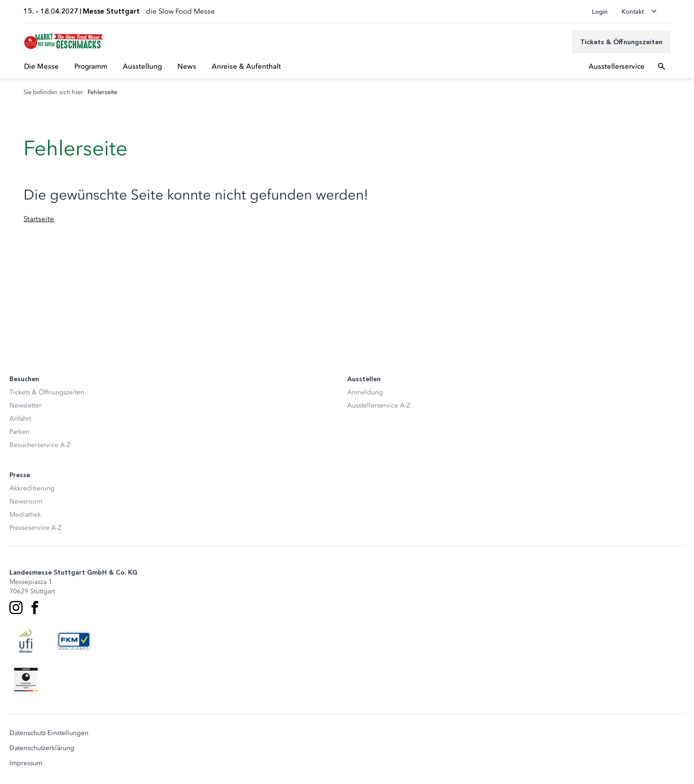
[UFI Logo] (26, 641)
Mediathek (25, 515)
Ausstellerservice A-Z (379, 405)
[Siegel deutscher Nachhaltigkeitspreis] (26, 680)
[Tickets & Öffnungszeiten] (621, 42)
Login (600, 12)
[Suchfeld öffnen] (662, 66)
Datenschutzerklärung (42, 748)
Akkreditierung (32, 488)
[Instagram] (16, 608)
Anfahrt (20, 419)
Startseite (39, 219)
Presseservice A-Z (36, 528)
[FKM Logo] (74, 641)
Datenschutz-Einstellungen (49, 733)
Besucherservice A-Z (40, 445)
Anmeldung (365, 392)
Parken (19, 432)
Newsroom (26, 501)
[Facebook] (35, 608)
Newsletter (25, 405)
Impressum (26, 763)
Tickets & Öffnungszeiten (47, 392)
